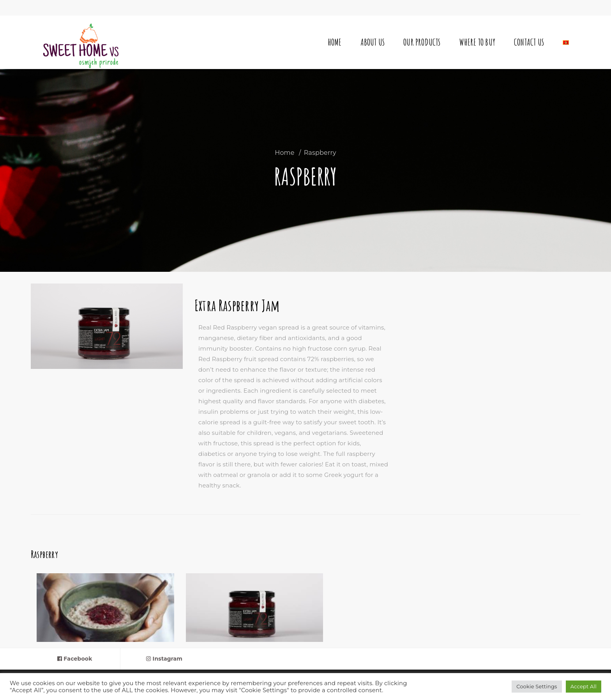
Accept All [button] (584, 686)
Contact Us (529, 42)
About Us (373, 42)
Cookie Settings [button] (537, 686)
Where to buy (477, 42)
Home (335, 42)
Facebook (75, 659)
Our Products (422, 42)
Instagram (164, 659)
